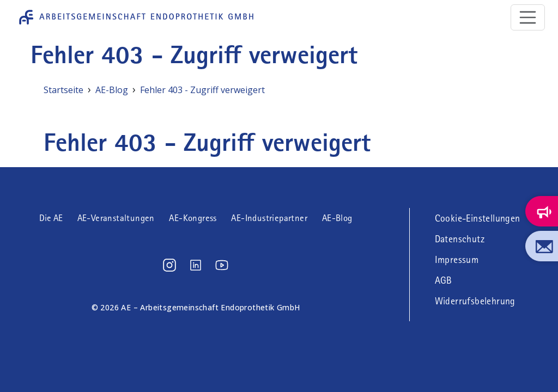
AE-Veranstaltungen (116, 218)
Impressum (457, 260)
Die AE (51, 218)
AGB (444, 280)
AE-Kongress (193, 218)
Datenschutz (460, 239)
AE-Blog (337, 218)
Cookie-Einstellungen (478, 218)
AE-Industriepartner (269, 218)
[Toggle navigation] (528, 17)
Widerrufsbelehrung (475, 301)
